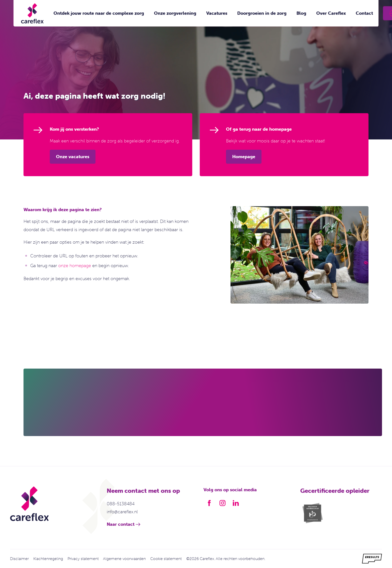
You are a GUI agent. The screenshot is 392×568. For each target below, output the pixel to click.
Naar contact (121, 524)
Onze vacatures (73, 157)
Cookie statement (166, 559)
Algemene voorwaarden (124, 559)
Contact (364, 13)
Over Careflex (331, 13)
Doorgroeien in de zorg (262, 13)
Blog (301, 13)
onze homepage (75, 266)
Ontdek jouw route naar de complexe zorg (99, 13)
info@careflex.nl (122, 512)
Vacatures (217, 13)
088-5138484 (121, 504)
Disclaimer (19, 559)
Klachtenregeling (48, 559)
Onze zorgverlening (175, 13)
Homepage (244, 157)
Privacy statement (83, 559)
